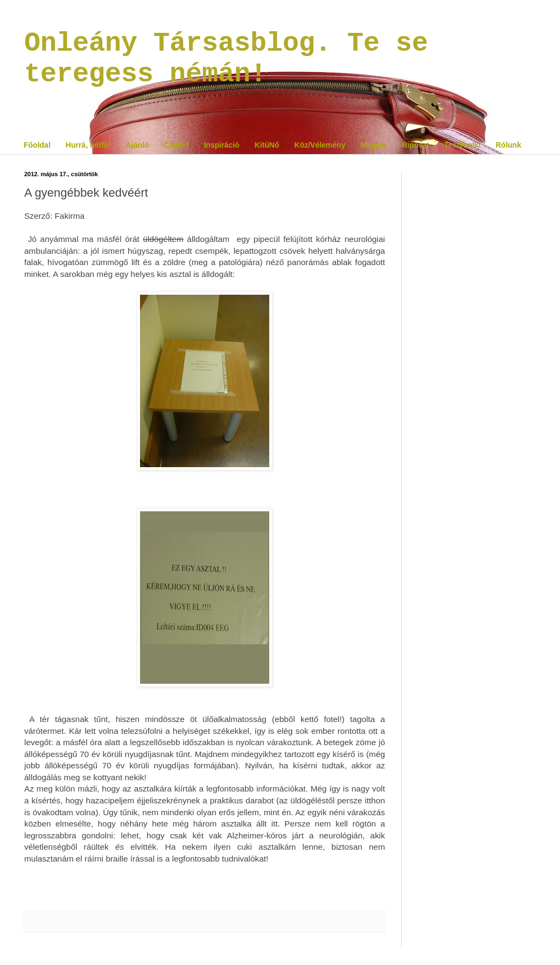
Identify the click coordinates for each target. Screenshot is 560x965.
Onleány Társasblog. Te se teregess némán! (226, 59)
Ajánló (138, 145)
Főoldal (37, 145)
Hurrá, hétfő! (88, 145)
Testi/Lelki (462, 145)
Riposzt (415, 145)
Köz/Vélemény (320, 145)
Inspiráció (221, 145)
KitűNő (267, 145)
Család (177, 145)
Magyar (373, 145)
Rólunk (508, 145)
